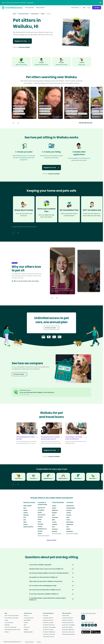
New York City (41, 508)
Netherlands (70, 524)
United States (70, 506)
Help (84, 8)
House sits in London (67, 620)
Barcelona (55, 529)
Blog (25, 625)
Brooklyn (40, 531)
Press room (27, 627)
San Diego (40, 524)
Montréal (55, 531)
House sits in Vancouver (68, 632)
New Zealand (70, 522)
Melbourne (55, 510)
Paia (25, 517)
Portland (40, 517)
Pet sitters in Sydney (48, 630)
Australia (69, 510)
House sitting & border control (12, 630)
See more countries (72, 534)
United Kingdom (71, 508)
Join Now (97, 8)
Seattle (40, 512)
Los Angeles (41, 510)
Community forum (29, 618)
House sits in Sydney (67, 627)
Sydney (54, 508)
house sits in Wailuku (24, 47)
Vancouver (55, 517)
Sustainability (27, 620)
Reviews (7, 632)
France (68, 520)
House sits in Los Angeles (68, 625)
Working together (28, 632)
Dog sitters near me (48, 620)
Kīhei (25, 508)
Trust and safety (9, 623)
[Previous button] (52, 298)
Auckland (55, 524)
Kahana (26, 524)
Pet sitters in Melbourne (49, 632)
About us (26, 616)
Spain (68, 517)
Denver (40, 519)
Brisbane (54, 513)
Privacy (39, 642)
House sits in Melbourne (68, 630)
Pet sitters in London (48, 623)
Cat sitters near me (48, 618)
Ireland (68, 529)
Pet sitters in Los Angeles (49, 627)
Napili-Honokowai (28, 527)
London (54, 506)
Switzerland (70, 531)
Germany (69, 515)
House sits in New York (68, 623)
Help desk (7, 625)
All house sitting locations (69, 634)
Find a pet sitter (30, 8)
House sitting (65, 616)
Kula (25, 520)
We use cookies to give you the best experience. (18, 3)
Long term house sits (68, 618)
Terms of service (29, 642)
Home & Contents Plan (11, 627)
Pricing (6, 620)
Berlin (54, 520)
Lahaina (26, 513)
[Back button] (13, 123)
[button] (62, 271)
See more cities (57, 534)
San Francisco (42, 515)
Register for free (22, 41)
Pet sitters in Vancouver (49, 634)
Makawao (26, 515)
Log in (89, 8)
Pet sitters (46, 616)
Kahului (25, 510)
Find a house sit (40, 8)
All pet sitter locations (49, 637)
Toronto (54, 522)
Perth (53, 515)
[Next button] (18, 123)
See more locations (44, 536)
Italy (68, 527)
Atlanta (40, 533)
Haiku (25, 522)
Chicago (40, 526)
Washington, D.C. (42, 529)
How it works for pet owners (12, 616)
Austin (39, 522)
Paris (53, 527)
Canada (69, 513)
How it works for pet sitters (11, 618)
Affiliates (26, 630)
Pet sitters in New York (49, 625)
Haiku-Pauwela (28, 506)
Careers (26, 623)
